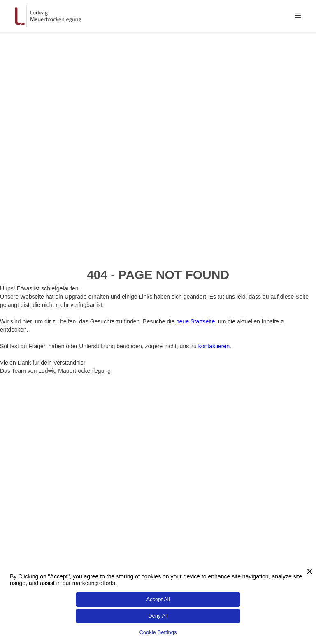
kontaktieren (214, 346)
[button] (298, 16)
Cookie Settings (158, 632)
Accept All (158, 599)
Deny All (158, 616)
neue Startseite (195, 321)
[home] (47, 16)
